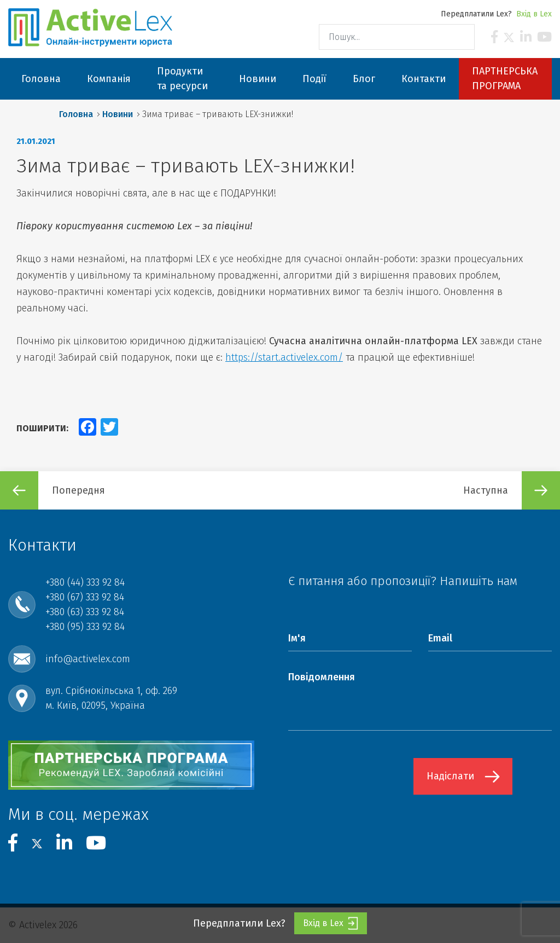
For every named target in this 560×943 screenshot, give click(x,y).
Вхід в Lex (534, 14)
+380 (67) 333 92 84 (85, 597)
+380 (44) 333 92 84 (85, 582)
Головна (76, 114)
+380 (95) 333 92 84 (85, 627)
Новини (118, 114)
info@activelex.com (88, 659)
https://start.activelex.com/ (284, 357)
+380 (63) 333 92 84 (85, 612)
